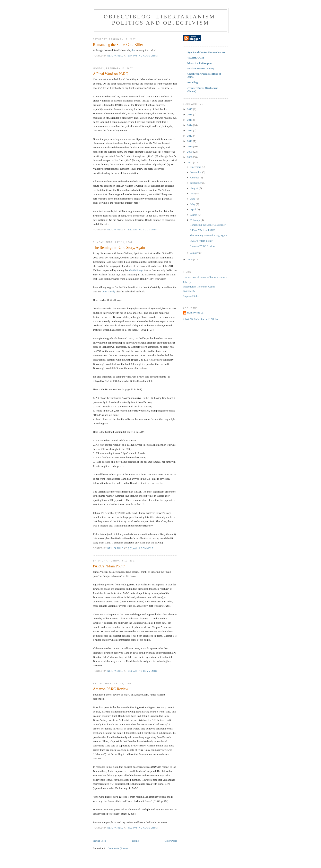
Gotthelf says (136, 270)
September (196, 183)
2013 (190, 130)
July (193, 193)
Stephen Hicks (191, 296)
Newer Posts (100, 841)
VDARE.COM (196, 58)
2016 (190, 114)
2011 (190, 141)
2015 (190, 120)
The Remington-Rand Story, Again (119, 248)
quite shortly (109, 291)
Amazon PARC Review (111, 689)
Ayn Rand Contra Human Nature (206, 52)
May (193, 204)
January (195, 253)
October (195, 178)
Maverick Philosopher (200, 63)
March (194, 215)
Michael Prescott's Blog (201, 68)
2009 (190, 152)
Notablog (193, 82)
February (196, 220)
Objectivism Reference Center (199, 287)
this (133, 50)
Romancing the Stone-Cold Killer (118, 45)
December (196, 167)
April (194, 209)
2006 (190, 259)
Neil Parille (189, 291)
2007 (190, 162)
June (193, 199)
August (195, 188)
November (196, 172)
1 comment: (147, 548)
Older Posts (171, 841)
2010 (190, 146)
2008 (190, 157)
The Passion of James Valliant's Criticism (205, 277)
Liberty (187, 282)
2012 (190, 136)
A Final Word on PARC (110, 74)
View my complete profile (201, 319)
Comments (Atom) (118, 848)
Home (136, 841)
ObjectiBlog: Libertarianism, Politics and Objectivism (161, 20)
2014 (190, 125)
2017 (190, 109)
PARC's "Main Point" (109, 566)
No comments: (149, 56)
